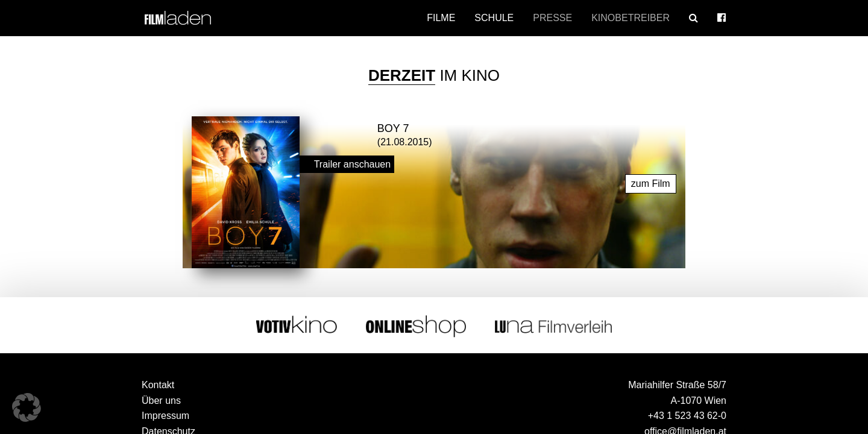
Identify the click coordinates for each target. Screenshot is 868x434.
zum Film (651, 176)
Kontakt (158, 378)
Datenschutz (168, 425)
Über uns (161, 393)
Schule (494, 18)
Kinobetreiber (631, 18)
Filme (441, 18)
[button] (27, 407)
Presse (552, 18)
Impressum (165, 409)
